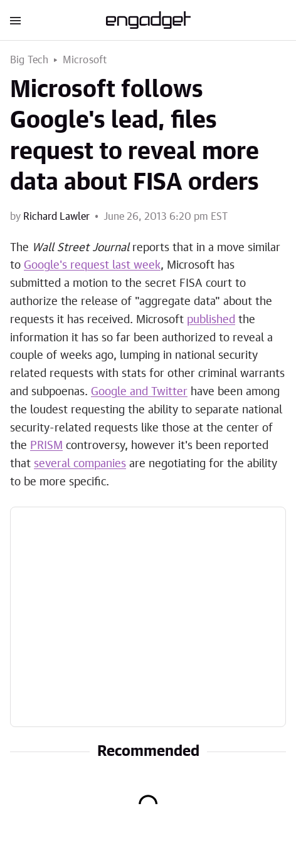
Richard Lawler (56, 217)
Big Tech (29, 60)
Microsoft (85, 60)
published (211, 320)
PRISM (46, 446)
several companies (80, 464)
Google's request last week (92, 266)
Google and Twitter (139, 392)
